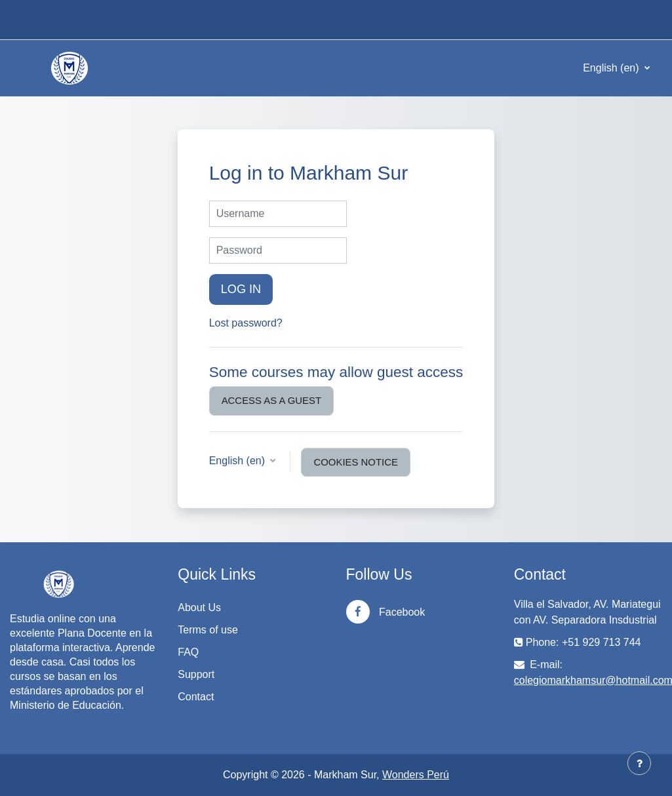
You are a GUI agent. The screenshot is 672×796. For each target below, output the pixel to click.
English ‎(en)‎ (612, 68)
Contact (196, 697)
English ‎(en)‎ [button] (239, 461)
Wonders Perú (416, 775)
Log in (241, 289)
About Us (199, 607)
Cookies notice (355, 462)
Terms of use (208, 630)
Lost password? (246, 323)
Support (196, 674)
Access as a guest (271, 400)
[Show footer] (639, 763)
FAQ (188, 652)
